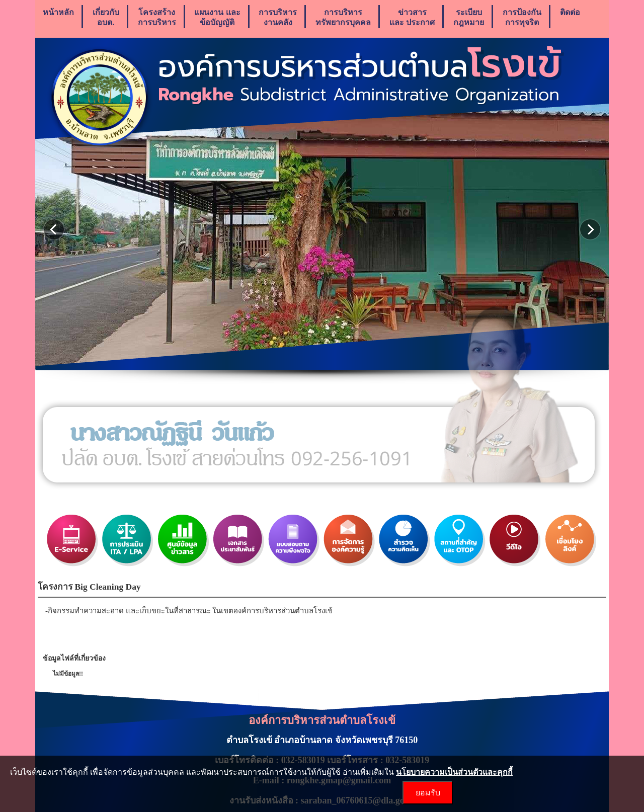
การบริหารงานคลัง (278, 17)
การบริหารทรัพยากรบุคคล (343, 17)
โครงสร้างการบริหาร (157, 17)
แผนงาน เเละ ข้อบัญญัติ (217, 17)
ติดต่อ (570, 17)
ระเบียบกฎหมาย (469, 17)
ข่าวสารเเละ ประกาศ (412, 17)
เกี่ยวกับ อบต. (106, 17)
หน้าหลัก (58, 17)
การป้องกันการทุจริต (522, 17)
